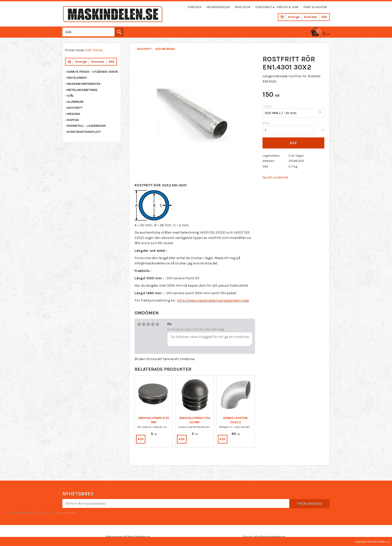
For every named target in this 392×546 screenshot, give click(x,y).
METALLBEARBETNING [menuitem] (82, 90)
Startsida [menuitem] (194, 7)
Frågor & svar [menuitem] (288, 7)
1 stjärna (139, 324)
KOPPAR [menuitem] (73, 120)
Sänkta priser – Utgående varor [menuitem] (93, 72)
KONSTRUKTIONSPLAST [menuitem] (84, 132)
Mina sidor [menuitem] (243, 7)
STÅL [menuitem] (71, 96)
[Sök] (119, 32)
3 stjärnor (148, 324)
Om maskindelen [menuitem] (218, 7)
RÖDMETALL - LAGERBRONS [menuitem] (86, 126)
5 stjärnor (158, 324)
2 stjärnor (144, 324)
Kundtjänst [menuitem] (264, 7)
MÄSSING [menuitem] (74, 114)
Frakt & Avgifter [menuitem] (315, 7)
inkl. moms (94, 50)
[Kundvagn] (319, 34)
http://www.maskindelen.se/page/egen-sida (213, 300)
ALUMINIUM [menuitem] (75, 102)
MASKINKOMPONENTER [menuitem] (84, 84)
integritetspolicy (67, 512)
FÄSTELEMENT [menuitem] (77, 78)
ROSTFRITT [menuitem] (75, 108)
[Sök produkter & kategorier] (92, 32)
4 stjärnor (153, 324)
